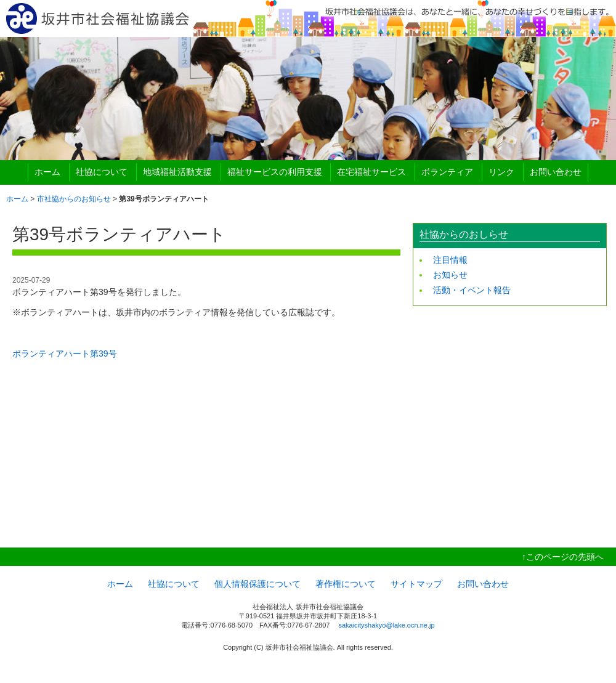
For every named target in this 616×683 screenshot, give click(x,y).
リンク (501, 172)
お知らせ (450, 275)
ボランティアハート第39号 (65, 354)
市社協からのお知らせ (74, 199)
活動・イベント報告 (472, 290)
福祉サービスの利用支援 (275, 172)
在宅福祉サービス (371, 172)
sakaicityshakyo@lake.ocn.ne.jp (386, 625)
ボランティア (447, 172)
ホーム (47, 172)
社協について (102, 172)
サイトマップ (416, 584)
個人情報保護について (257, 584)
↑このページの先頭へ (563, 557)
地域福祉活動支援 (177, 172)
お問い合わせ (556, 172)
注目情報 (450, 260)
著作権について (346, 584)
